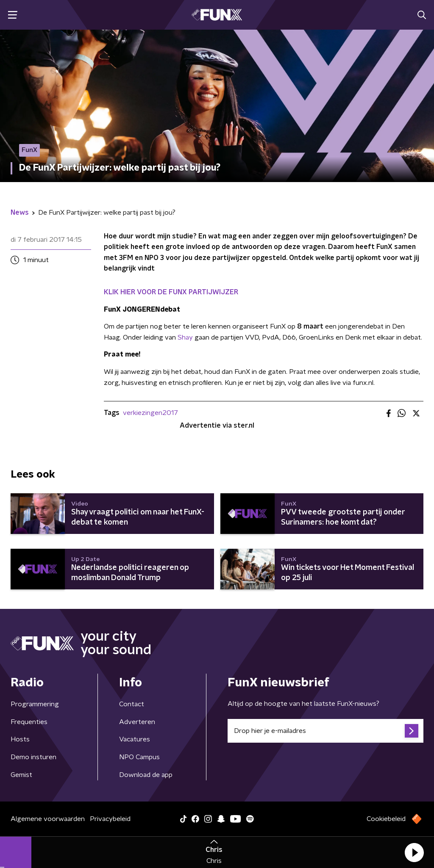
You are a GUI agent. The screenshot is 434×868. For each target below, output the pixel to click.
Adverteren (137, 722)
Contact (132, 704)
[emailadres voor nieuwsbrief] (325, 731)
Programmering (35, 704)
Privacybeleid (110, 819)
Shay (185, 337)
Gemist (21, 775)
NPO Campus (139, 757)
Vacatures (135, 739)
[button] (414, 852)
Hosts (20, 739)
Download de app (146, 775)
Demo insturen (33, 757)
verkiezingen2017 (150, 413)
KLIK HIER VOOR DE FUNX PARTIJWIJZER (171, 292)
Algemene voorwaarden (48, 819)
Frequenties (29, 722)
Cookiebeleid (386, 819)
